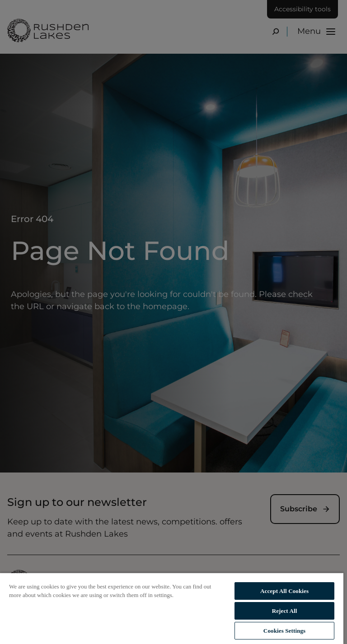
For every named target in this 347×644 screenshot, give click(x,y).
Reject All (285, 611)
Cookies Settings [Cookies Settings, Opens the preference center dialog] (284, 631)
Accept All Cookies (284, 591)
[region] (172, 608)
